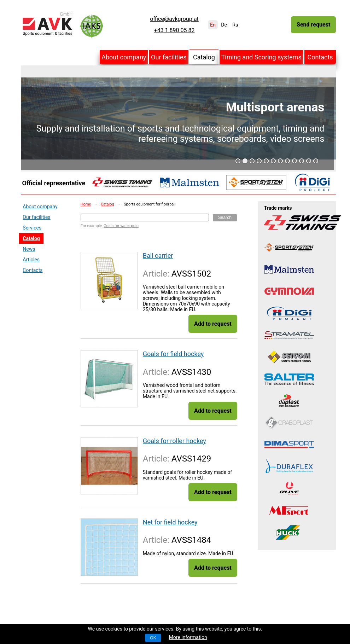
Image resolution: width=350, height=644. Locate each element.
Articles (31, 260)
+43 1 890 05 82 (174, 30)
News (29, 249)
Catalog (204, 57)
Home (86, 204)
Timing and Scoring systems (261, 57)
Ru (235, 25)
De (224, 25)
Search (225, 217)
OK (153, 638)
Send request (313, 25)
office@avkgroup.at (174, 19)
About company (124, 57)
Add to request (213, 324)
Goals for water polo (121, 226)
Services (32, 228)
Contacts (320, 57)
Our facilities (169, 57)
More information (188, 637)
